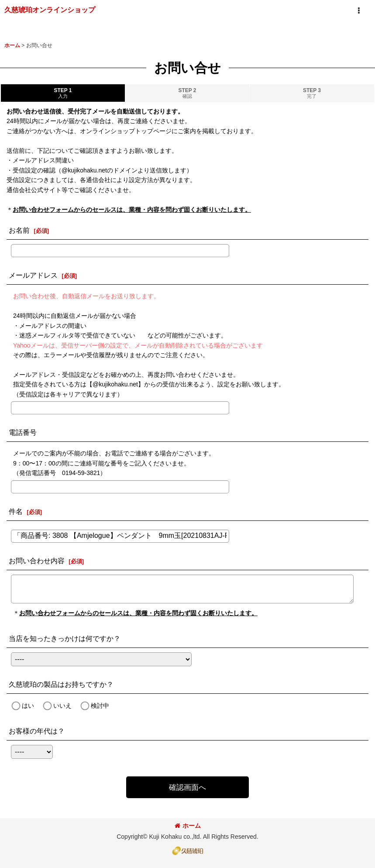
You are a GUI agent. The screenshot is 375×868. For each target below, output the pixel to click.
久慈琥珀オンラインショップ (50, 10)
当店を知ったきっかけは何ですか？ (65, 638)
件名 (16, 511)
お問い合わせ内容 (37, 561)
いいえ (62, 706)
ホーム (188, 826)
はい (28, 706)
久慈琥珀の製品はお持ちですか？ (61, 684)
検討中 (100, 706)
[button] (358, 11)
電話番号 (23, 432)
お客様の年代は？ (37, 731)
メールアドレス (33, 275)
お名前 (19, 230)
